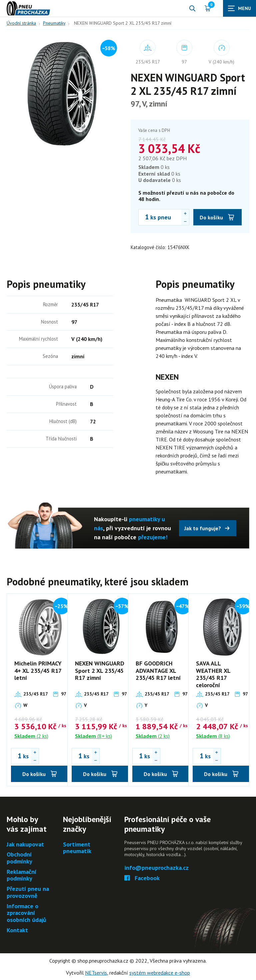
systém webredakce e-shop (160, 973)
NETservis (96, 973)
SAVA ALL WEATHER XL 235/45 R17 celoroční (213, 674)
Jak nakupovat (25, 845)
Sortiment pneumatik (77, 848)
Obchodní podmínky (19, 858)
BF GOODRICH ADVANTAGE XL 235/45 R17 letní (158, 670)
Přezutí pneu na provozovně (28, 892)
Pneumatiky (54, 23)
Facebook (142, 878)
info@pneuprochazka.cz (156, 868)
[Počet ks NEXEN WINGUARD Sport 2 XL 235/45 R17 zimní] (144, 217)
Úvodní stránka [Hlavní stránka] (21, 23)
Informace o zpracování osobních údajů (26, 913)
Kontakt (17, 930)
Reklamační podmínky (21, 875)
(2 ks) (31, 736)
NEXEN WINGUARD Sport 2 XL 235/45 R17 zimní (100, 670)
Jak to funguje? (203, 528)
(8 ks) (213, 736)
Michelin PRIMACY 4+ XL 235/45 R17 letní (38, 670)
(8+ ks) (93, 736)
